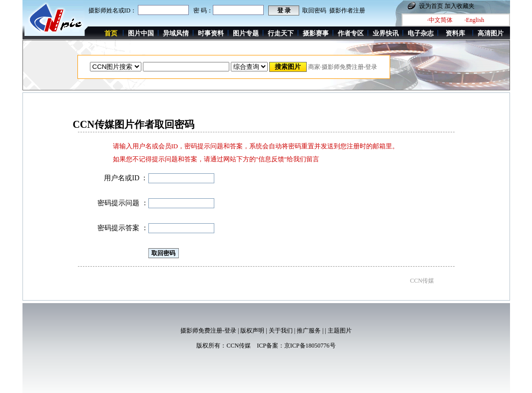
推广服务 (309, 331)
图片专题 (246, 33)
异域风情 (176, 33)
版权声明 (252, 331)
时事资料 (211, 33)
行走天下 (281, 33)
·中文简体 (440, 20)
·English (475, 20)
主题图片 (340, 331)
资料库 (455, 33)
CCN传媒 (239, 346)
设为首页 (431, 6)
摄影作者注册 (347, 10)
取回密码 (314, 10)
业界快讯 (386, 33)
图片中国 (141, 33)
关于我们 (281, 331)
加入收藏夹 (460, 6)
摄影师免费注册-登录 (208, 331)
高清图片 (491, 33)
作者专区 (351, 33)
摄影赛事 (316, 33)
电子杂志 (421, 33)
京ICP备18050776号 (310, 346)
